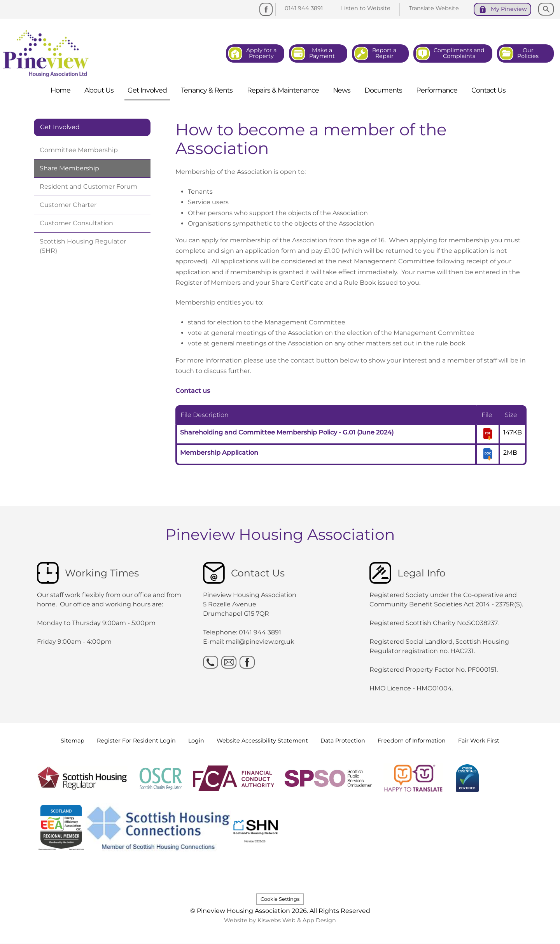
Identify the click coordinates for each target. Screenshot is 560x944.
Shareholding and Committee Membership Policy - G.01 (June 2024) (287, 432)
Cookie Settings (280, 899)
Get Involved (60, 127)
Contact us (193, 391)
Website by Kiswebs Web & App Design (280, 920)
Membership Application (219, 453)
